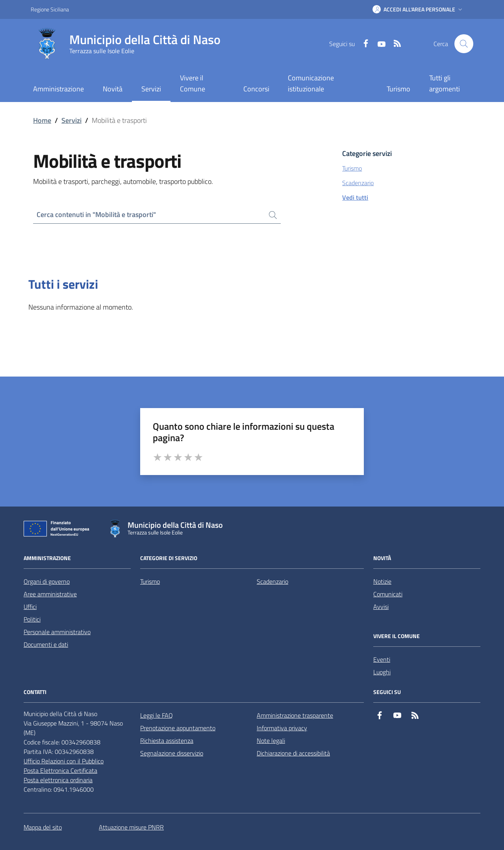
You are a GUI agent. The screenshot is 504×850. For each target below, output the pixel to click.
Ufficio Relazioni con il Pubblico (64, 761)
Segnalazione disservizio (172, 753)
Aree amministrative (50, 594)
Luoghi (382, 672)
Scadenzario (272, 581)
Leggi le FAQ (157, 715)
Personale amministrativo (57, 632)
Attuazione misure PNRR (131, 827)
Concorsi (256, 89)
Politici (32, 619)
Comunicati (388, 594)
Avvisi (381, 607)
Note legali (271, 741)
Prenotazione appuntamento (178, 728)
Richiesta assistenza (167, 741)
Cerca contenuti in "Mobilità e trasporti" (96, 214)
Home (42, 120)
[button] (418, 9)
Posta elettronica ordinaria (58, 780)
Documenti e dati (46, 644)
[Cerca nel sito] (464, 44)
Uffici (30, 607)
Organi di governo (47, 581)
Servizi (71, 120)
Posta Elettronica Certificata (60, 770)
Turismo (398, 89)
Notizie (382, 581)
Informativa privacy (282, 728)
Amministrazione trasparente (295, 715)
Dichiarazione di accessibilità (293, 753)
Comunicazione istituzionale (311, 83)
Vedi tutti (355, 197)
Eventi (382, 659)
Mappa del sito (43, 827)
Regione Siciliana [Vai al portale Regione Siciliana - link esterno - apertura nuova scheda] (50, 9)
